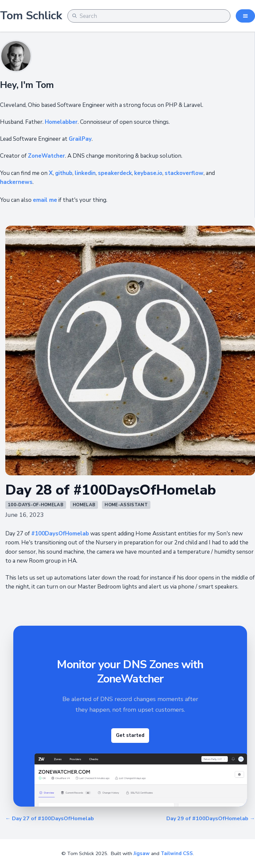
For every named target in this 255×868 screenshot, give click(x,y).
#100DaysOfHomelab (60, 534)
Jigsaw (142, 853)
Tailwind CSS (177, 853)
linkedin (85, 173)
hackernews (16, 182)
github (64, 173)
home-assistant (126, 505)
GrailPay (80, 139)
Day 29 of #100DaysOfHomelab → (211, 819)
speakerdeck (115, 173)
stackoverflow (184, 173)
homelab (84, 505)
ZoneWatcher (46, 156)
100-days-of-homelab (36, 505)
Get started (130, 735)
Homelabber (61, 122)
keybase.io (148, 173)
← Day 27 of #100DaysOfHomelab (50, 819)
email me (45, 200)
